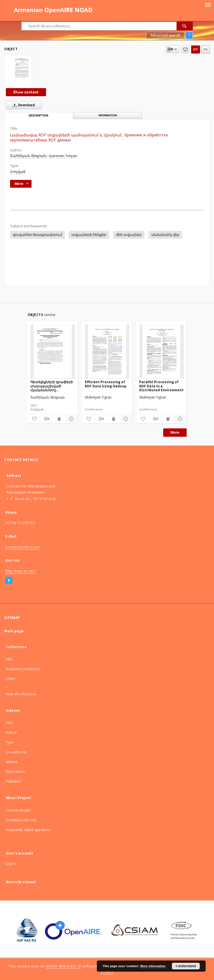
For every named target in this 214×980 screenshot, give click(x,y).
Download (22, 105)
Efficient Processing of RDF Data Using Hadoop (106, 384)
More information (153, 966)
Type (10, 742)
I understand (186, 966)
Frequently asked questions (28, 830)
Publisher (13, 781)
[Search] (185, 26)
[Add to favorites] (185, 50)
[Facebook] (9, 581)
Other (11, 679)
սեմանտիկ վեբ (165, 235)
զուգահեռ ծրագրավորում (37, 235)
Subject (12, 762)
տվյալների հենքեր (89, 235)
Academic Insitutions (23, 669)
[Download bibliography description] (46, 419)
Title (9, 723)
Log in (11, 864)
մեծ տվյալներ (129, 235)
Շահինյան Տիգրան (28, 156)
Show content (26, 92)
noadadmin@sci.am (23, 547)
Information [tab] (108, 115)
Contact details (18, 810)
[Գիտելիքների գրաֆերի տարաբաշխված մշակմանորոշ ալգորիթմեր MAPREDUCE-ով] (53, 351)
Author (11, 732)
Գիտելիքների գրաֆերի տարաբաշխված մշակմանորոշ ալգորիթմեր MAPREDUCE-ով (52, 386)
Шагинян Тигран (63, 156)
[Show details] (71, 419)
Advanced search (165, 35)
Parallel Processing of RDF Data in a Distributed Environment (161, 386)
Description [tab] (39, 116)
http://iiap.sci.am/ (21, 571)
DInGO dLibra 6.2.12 (64, 966)
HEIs (9, 659)
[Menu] (208, 4)
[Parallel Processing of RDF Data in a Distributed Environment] (162, 351)
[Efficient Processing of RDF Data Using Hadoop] (107, 351)
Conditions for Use (21, 820)
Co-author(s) (16, 752)
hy (196, 50)
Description (15, 772)
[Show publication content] (59, 419)
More (175, 432)
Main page (14, 631)
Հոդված (18, 172)
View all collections (21, 694)
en (205, 50)
